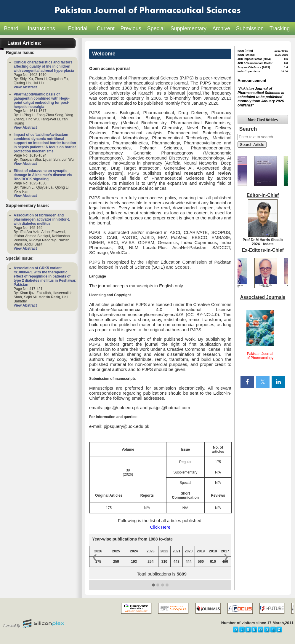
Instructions (41, 28)
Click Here (160, 527)
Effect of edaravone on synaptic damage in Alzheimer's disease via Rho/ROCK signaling (43, 175)
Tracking (280, 28)
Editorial (78, 28)
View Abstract (25, 87)
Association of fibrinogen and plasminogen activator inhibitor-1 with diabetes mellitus (42, 219)
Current (106, 28)
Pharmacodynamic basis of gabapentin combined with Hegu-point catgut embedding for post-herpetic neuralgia (42, 101)
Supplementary (189, 28)
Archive (221, 28)
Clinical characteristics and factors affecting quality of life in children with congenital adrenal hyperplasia (44, 66)
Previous (131, 28)
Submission (250, 28)
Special (156, 28)
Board (11, 28)
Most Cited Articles (263, 120)
